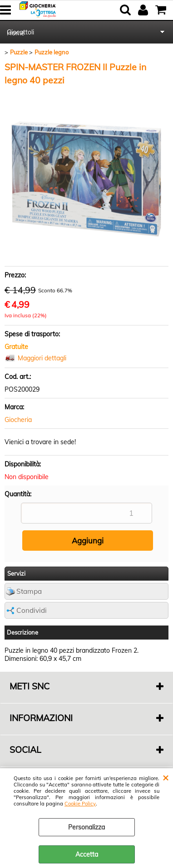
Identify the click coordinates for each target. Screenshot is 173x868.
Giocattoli (20, 32)
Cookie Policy (80, 804)
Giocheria (18, 420)
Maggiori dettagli (42, 358)
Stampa (29, 591)
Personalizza (86, 827)
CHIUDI (166, 777)
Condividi (32, 610)
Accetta (87, 854)
